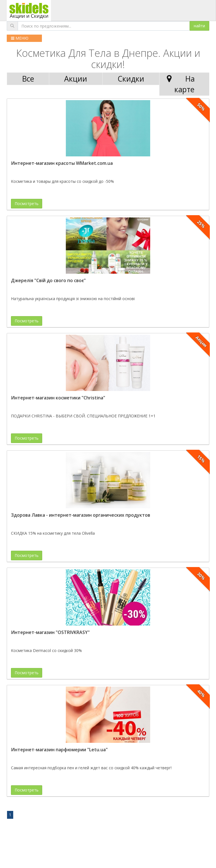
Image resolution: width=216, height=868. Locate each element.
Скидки (131, 79)
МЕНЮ (20, 38)
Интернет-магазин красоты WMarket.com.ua (62, 163)
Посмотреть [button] (27, 203)
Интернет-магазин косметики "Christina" (58, 398)
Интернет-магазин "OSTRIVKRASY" (50, 632)
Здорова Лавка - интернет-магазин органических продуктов (81, 515)
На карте (179, 84)
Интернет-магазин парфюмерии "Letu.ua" (59, 750)
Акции (76, 79)
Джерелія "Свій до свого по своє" (48, 280)
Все (28, 79)
